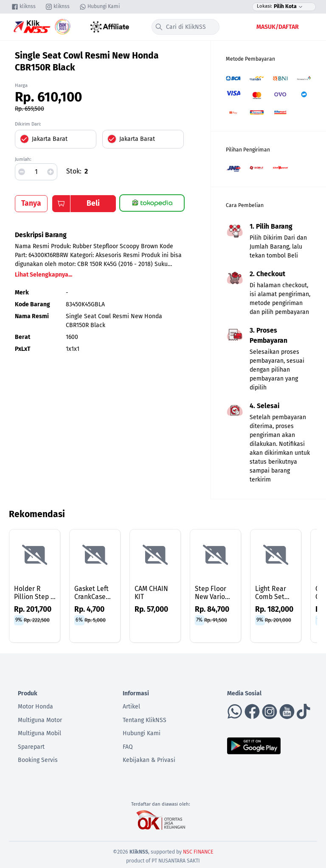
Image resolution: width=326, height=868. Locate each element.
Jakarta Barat (50, 139)
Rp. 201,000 (278, 620)
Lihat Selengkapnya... (44, 275)
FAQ (128, 747)
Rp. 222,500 (37, 620)
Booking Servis (38, 760)
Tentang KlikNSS (145, 720)
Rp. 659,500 (30, 109)
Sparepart (31, 747)
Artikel (131, 707)
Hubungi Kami (142, 733)
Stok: (74, 171)
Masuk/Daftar (278, 27)
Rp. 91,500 (216, 620)
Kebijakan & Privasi (149, 760)
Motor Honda (35, 707)
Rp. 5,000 (95, 620)
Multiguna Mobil (39, 733)
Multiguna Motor (40, 720)
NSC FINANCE (198, 852)
